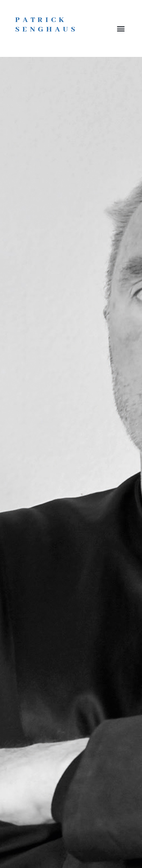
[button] (121, 29)
